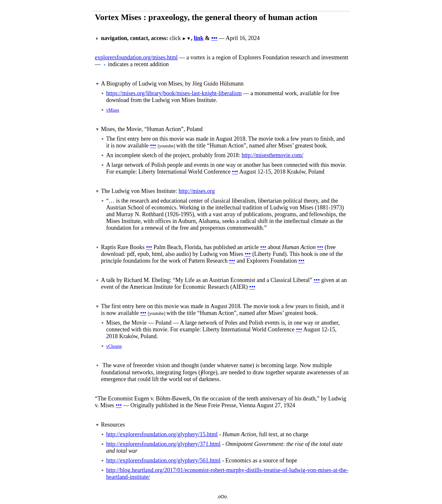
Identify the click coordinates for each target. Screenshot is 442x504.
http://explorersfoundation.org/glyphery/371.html (163, 444)
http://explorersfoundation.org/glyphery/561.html (163, 460)
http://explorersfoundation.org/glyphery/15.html (162, 434)
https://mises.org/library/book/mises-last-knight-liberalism (174, 93)
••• (214, 38)
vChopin (114, 346)
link (199, 38)
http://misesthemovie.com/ (272, 155)
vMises (113, 110)
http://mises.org (196, 191)
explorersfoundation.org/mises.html (136, 57)
